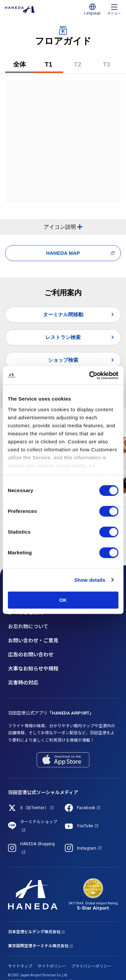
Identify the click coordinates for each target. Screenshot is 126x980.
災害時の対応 (23, 683)
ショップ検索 (63, 360)
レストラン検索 (63, 337)
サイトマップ (20, 966)
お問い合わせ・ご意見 (33, 641)
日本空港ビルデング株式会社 (34, 932)
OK (63, 600)
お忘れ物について (28, 627)
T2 (83, 67)
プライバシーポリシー (91, 966)
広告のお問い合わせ (31, 655)
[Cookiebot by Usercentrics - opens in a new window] (90, 375)
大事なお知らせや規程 (33, 669)
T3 (112, 67)
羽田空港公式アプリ (51, 713)
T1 (54, 67)
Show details (90, 580)
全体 (19, 64)
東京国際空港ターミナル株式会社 (38, 946)
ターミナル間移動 (63, 314)
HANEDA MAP (63, 253)
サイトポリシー (52, 966)
